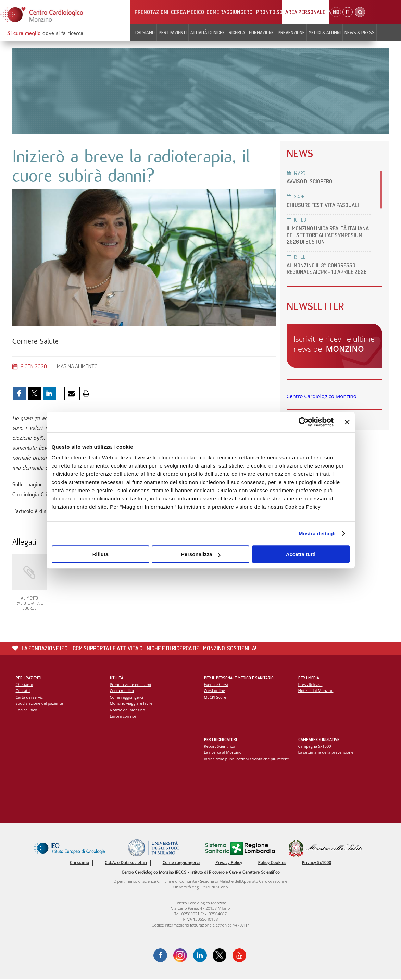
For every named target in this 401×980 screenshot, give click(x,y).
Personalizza (201, 554)
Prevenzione (291, 32)
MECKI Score (215, 698)
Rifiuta (101, 554)
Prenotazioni (152, 12)
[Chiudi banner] (347, 422)
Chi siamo (145, 32)
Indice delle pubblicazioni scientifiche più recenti (247, 759)
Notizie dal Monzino (128, 711)
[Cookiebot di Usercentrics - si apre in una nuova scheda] (304, 422)
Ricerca (237, 32)
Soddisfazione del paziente (40, 704)
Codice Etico (27, 711)
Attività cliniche (208, 32)
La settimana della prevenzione (326, 753)
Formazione (261, 32)
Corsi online (215, 692)
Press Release (310, 685)
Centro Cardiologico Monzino (322, 402)
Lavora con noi (123, 717)
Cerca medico (187, 12)
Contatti (23, 692)
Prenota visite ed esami (131, 685)
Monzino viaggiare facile (131, 704)
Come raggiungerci (230, 12)
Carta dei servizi (30, 698)
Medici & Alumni (325, 32)
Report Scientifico (220, 747)
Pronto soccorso (279, 12)
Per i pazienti (173, 32)
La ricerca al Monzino (223, 753)
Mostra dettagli (317, 534)
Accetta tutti (301, 554)
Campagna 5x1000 (315, 747)
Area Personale (305, 12)
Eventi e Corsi (216, 685)
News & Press (360, 32)
